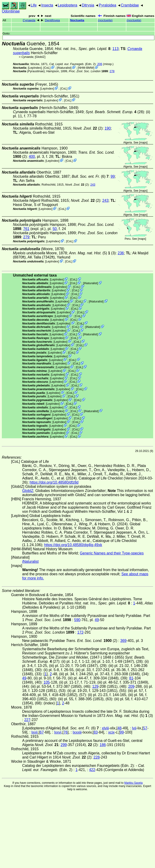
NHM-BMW (86, 68)
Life (34, 5)
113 (116, 49)
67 (42, 732)
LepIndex (35, 68)
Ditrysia (88, 5)
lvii (134, 728)
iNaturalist (64, 68)
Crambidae (130, 5)
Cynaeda (29, 20)
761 (26, 229)
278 (112, 71)
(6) (90, 176)
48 (119, 728)
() (105, 20)
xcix (111, 732)
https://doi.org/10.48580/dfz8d (54, 482)
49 (97, 620)
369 (123, 641)
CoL (47, 68)
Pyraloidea (107, 5)
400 (32, 157)
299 (64, 745)
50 (55, 229)
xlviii (105, 728)
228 (97, 757)
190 (108, 128)
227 (27, 720)
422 (92, 770)
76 (66, 732)
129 (95, 686)
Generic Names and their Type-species (112, 553)
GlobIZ (40, 57)
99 (113, 176)
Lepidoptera (68, 5)
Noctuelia (77, 20)
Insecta (47, 5)
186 (103, 745)
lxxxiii (77, 732)
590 (77, 620)
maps (143, 143)
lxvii (35, 732)
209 (131, 686)
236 (121, 253)
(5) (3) (92, 253)
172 (80, 632)
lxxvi (58, 732)
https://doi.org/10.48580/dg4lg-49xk (73, 545)
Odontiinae (11, 11)
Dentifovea (52, 20)
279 (26, 237)
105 (47, 682)
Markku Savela (133, 783)
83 (96, 732)
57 (145, 728)
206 (100, 64)
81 (131, 678)
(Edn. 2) (72, 64)
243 (93, 185)
